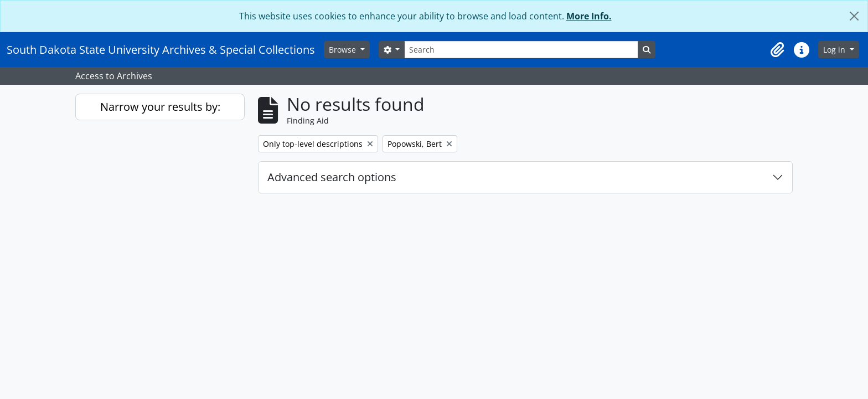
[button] (777, 50)
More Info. (589, 16)
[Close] (854, 16)
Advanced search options (332, 177)
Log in (835, 50)
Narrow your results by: (160, 107)
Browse (343, 50)
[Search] (521, 50)
